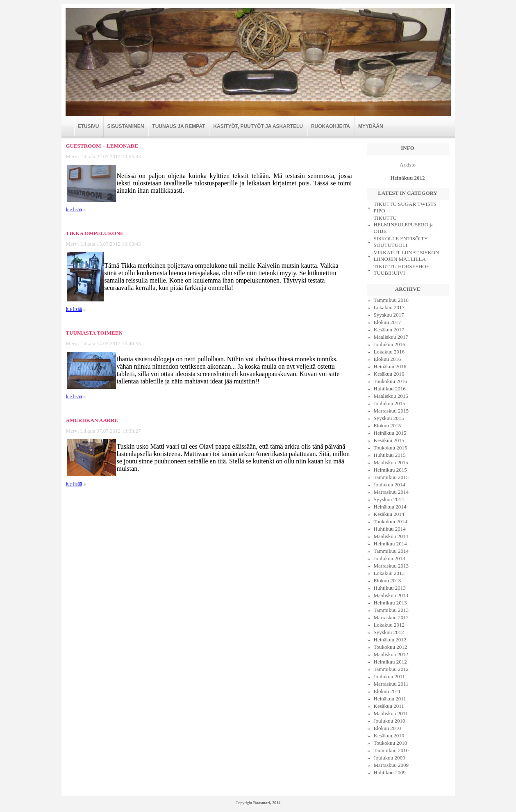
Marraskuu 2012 (391, 617)
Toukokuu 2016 (391, 381)
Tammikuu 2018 (391, 300)
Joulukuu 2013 (390, 558)
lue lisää (74, 210)
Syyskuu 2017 (389, 315)
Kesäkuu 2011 (389, 706)
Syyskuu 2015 (389, 418)
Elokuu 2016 (388, 359)
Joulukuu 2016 (390, 344)
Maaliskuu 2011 (391, 713)
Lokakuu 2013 (389, 573)
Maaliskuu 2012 (391, 654)
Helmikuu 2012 (390, 662)
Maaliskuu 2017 (391, 337)
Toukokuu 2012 (391, 647)
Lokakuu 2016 (389, 352)
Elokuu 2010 (388, 728)
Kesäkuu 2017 (389, 330)
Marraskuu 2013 (391, 566)
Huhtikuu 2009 (390, 772)
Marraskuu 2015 (391, 411)
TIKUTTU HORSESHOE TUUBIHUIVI (402, 270)
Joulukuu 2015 (390, 403)
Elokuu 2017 (388, 322)
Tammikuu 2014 (391, 551)
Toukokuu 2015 (391, 448)
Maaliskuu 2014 (391, 536)
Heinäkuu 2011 (390, 699)
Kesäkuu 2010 (389, 736)
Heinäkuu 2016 (390, 366)
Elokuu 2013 (388, 580)
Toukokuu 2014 (391, 521)
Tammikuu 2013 (391, 610)
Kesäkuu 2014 (389, 514)
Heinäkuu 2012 (390, 640)
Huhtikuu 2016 (390, 389)
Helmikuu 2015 (390, 470)
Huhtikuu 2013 (390, 588)
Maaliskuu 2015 (391, 462)
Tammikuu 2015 (391, 477)
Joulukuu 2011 (389, 676)
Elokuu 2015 (388, 425)
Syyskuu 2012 (389, 632)
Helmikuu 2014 (390, 544)
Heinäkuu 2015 (390, 433)
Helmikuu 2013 (390, 603)
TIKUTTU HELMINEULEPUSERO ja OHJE (404, 225)
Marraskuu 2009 (391, 765)
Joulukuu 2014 (390, 485)
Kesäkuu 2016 (389, 374)
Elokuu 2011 (387, 691)
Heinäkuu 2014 (390, 507)
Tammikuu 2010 (391, 750)
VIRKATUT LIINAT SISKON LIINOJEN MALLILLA (407, 256)
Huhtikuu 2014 (390, 529)
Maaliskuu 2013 (391, 595)
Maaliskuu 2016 (391, 396)
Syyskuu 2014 (389, 499)
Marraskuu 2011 (391, 684)
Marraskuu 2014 (391, 492)
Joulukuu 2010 (390, 721)
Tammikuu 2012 (391, 669)
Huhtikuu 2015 (390, 455)
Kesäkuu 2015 (389, 440)
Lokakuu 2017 (389, 307)
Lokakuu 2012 (389, 625)
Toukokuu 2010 (391, 743)
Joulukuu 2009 (390, 758)
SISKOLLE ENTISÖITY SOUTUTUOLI (401, 242)
